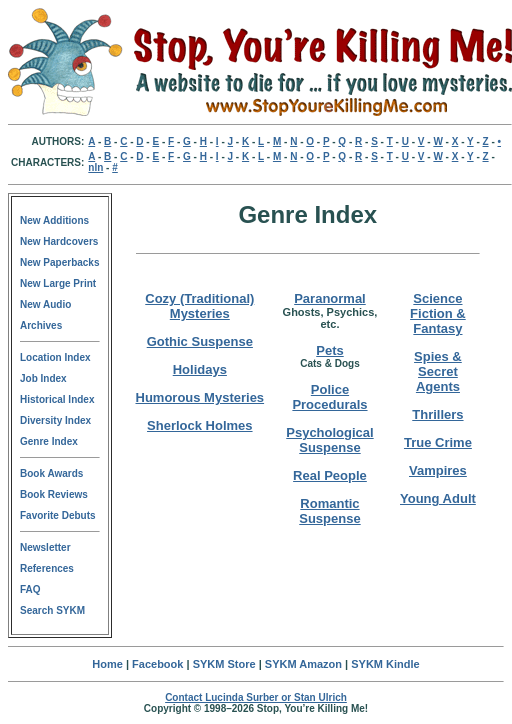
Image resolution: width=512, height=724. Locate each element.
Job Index (43, 378)
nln (95, 167)
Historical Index (57, 399)
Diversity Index (55, 420)
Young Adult (438, 498)
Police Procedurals (329, 397)
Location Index (55, 357)
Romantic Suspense (329, 511)
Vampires (438, 470)
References (47, 568)
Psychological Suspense (329, 440)
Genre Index (49, 441)
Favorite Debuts (58, 515)
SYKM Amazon (303, 664)
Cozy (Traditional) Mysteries (199, 306)
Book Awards (51, 473)
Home (107, 664)
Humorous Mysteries (200, 397)
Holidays (200, 369)
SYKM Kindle (385, 664)
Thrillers (437, 414)
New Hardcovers (59, 241)
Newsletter (45, 547)
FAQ (30, 589)
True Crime (438, 442)
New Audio (45, 304)
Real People (330, 475)
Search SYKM (52, 610)
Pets (329, 350)
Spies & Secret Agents (438, 371)
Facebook (157, 664)
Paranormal (330, 298)
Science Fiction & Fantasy (438, 313)
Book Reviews (54, 494)
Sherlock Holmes (200, 425)
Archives (41, 325)
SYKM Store (224, 664)
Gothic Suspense (200, 341)
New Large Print (58, 283)
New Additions (54, 220)
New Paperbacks (60, 262)
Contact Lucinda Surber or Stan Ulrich (256, 697)
